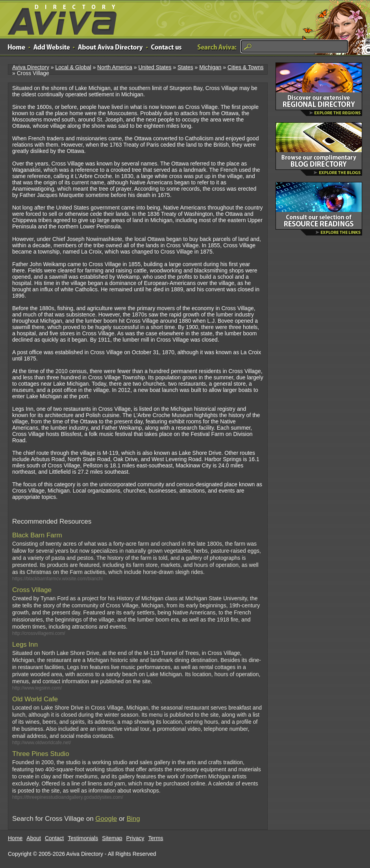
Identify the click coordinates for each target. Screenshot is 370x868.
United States (155, 67)
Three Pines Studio (41, 754)
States (185, 67)
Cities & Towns (246, 67)
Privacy (135, 838)
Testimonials (83, 838)
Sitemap (112, 838)
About (34, 838)
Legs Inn (25, 645)
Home (15, 838)
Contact (54, 838)
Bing (133, 819)
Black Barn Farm (37, 535)
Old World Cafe (35, 699)
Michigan (210, 67)
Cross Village (32, 590)
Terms (156, 838)
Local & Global (73, 67)
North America (115, 67)
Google (106, 819)
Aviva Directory (59, 18)
